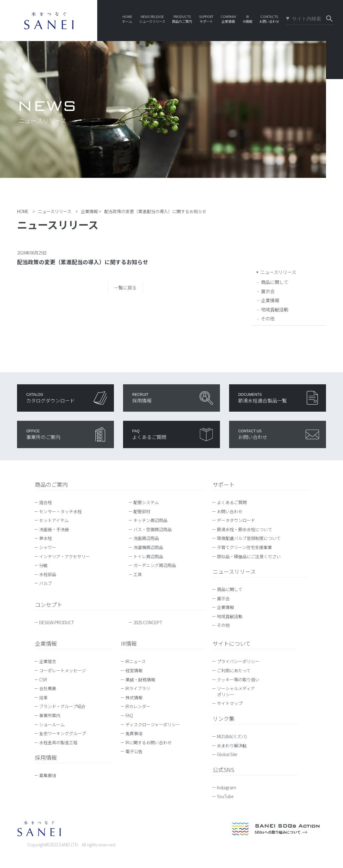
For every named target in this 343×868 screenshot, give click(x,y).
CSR (43, 680)
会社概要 (48, 688)
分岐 (43, 565)
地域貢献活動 (275, 309)
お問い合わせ (230, 511)
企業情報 (270, 300)
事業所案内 (50, 715)
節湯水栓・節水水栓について (245, 529)
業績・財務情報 (140, 680)
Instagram (229, 787)
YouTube (228, 796)
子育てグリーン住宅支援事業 (244, 547)
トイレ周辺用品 (148, 556)
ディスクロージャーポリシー (153, 724)
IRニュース (136, 661)
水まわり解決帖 (235, 745)
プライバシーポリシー (238, 661)
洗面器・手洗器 (54, 529)
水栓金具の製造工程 (58, 742)
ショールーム (52, 724)
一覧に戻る (125, 287)
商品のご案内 (51, 484)
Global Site (230, 754)
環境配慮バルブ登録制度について (249, 538)
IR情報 (129, 643)
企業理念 (48, 661)
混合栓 (46, 502)
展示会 (268, 291)
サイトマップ (230, 703)
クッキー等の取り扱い (238, 680)
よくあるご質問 (232, 502)
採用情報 (46, 757)
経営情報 (134, 670)
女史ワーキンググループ (62, 733)
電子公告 (134, 751)
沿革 (43, 697)
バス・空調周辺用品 (153, 529)
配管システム (146, 502)
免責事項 (134, 733)
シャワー (48, 547)
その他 (268, 318)
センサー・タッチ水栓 (60, 511)
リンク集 (224, 718)
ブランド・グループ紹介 (62, 706)
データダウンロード (236, 520)
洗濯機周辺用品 (148, 547)
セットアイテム (54, 520)
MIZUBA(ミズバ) (235, 736)
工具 (138, 574)
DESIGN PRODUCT (57, 622)
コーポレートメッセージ (63, 670)
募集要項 (48, 775)
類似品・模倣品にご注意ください (249, 556)
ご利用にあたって (234, 670)
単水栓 (46, 538)
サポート (224, 484)
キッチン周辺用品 (150, 520)
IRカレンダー (138, 706)
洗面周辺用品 (146, 538)
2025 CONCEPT (148, 622)
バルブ (46, 583)
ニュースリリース (278, 272)
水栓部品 (48, 574)
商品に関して (275, 282)
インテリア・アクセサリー (65, 556)
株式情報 (134, 697)
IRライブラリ (138, 688)
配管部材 (142, 511)
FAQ (129, 715)
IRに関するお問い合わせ (149, 742)
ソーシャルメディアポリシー (236, 691)
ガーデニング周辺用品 (155, 565)
